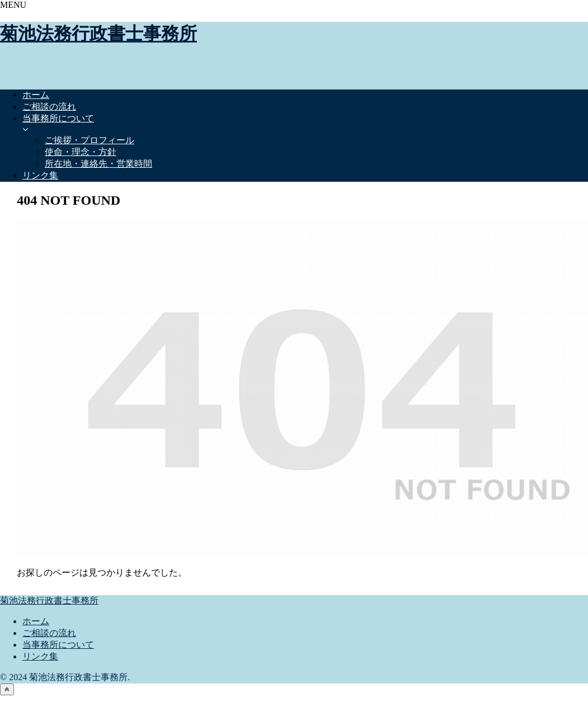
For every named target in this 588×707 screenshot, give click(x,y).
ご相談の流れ (49, 633)
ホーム (36, 621)
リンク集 (40, 656)
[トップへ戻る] (7, 689)
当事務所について (58, 645)
